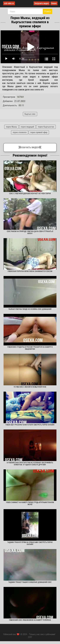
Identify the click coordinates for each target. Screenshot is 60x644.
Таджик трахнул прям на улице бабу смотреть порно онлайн (30, 543)
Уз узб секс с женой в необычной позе (30, 387)
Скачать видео (30, 147)
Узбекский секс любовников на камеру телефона (30, 620)
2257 (30, 637)
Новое (54, 3)
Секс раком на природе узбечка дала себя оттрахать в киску (30, 232)
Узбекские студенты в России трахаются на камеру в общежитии (30, 348)
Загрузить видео (42, 3)
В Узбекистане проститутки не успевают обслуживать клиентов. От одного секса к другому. (30, 464)
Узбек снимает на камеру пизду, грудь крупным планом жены (30, 503)
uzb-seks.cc (9, 3)
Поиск (47, 11)
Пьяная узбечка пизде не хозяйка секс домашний (30, 309)
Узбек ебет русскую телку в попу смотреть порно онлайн (30, 425)
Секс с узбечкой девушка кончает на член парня (30, 194)
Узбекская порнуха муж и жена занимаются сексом (30, 271)
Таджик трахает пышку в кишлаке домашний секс (30, 582)
